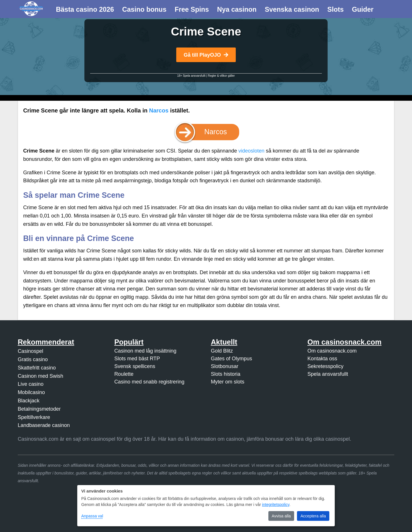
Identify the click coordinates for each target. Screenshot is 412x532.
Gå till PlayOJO (206, 55)
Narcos (159, 110)
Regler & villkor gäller (221, 76)
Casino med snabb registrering (149, 382)
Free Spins (192, 9)
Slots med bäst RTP (137, 359)
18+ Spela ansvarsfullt (191, 76)
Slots (335, 9)
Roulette (124, 374)
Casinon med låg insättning (145, 351)
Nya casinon (237, 9)
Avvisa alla (281, 516)
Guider (363, 9)
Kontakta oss (322, 359)
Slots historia (226, 374)
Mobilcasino (31, 392)
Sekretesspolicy (325, 366)
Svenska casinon (292, 9)
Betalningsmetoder (39, 409)
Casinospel (30, 351)
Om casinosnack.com (332, 351)
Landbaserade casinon (44, 425)
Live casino (31, 384)
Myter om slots (228, 382)
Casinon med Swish (40, 376)
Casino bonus (144, 9)
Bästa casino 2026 (85, 9)
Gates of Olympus (231, 359)
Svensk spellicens (135, 366)
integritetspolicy (276, 505)
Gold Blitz (222, 351)
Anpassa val (92, 516)
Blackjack (29, 401)
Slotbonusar (225, 366)
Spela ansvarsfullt (328, 374)
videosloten (251, 151)
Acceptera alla (313, 516)
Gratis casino (33, 359)
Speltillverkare (34, 417)
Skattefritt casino (37, 368)
